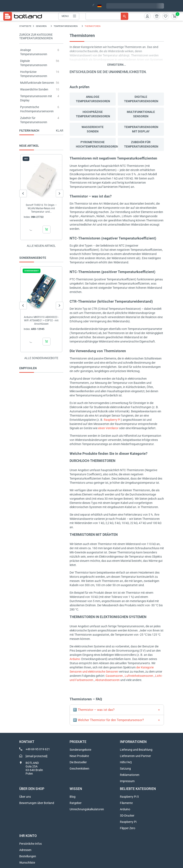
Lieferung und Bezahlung (136, 750)
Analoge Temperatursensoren (93, 99)
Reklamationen (130, 775)
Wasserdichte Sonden (34, 89)
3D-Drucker (127, 816)
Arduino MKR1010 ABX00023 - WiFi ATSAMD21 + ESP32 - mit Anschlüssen (41, 320)
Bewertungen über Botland (37, 803)
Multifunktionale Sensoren (37, 83)
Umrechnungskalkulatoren (87, 809)
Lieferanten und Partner (135, 756)
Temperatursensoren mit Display (141, 129)
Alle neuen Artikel (41, 246)
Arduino (125, 809)
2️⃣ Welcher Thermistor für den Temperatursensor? (108, 720)
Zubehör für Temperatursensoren (141, 144)
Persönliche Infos (30, 844)
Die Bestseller (78, 762)
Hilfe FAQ (126, 762)
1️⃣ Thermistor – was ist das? (94, 710)
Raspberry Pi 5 (129, 797)
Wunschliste (27, 863)
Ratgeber (76, 803)
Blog (73, 797)
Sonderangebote (80, 750)
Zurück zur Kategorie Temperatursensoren (36, 36)
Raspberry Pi (112, 420)
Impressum (127, 781)
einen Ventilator (108, 428)
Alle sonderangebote (41, 358)
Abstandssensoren (107, 680)
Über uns (25, 797)
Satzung (125, 769)
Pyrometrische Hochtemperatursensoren (96, 144)
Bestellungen (28, 856)
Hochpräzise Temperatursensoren (93, 114)
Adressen (25, 850)
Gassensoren (114, 676)
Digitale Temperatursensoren (141, 99)
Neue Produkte (79, 756)
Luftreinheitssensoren (139, 676)
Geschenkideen (79, 769)
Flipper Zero (128, 828)
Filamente (126, 803)
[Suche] (107, 16)
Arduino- (75, 659)
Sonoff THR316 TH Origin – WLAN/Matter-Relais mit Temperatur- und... (41, 208)
